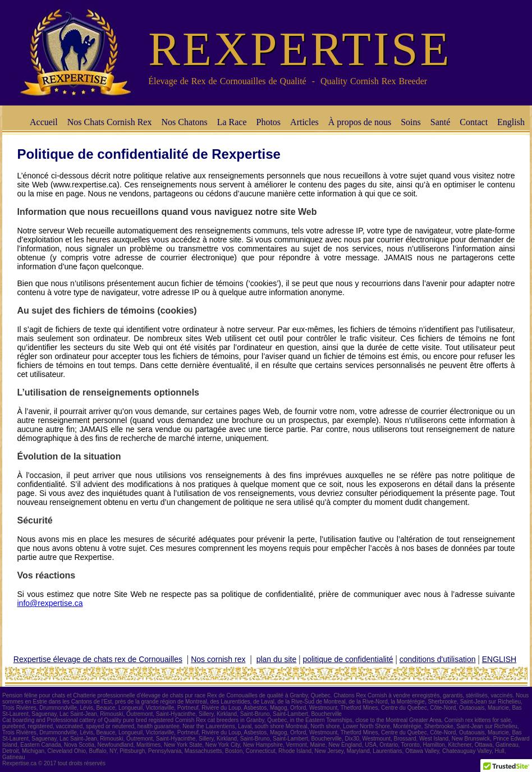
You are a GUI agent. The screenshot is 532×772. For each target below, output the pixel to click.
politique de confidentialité (348, 659)
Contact (474, 122)
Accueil (44, 122)
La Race (232, 122)
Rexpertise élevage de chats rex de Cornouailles (98, 659)
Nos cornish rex (218, 659)
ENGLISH (499, 659)
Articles (304, 122)
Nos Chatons (184, 122)
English (511, 122)
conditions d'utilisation (438, 659)
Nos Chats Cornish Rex (110, 122)
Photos (269, 122)
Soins (411, 122)
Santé (441, 122)
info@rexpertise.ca (50, 603)
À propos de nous (360, 122)
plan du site (277, 659)
